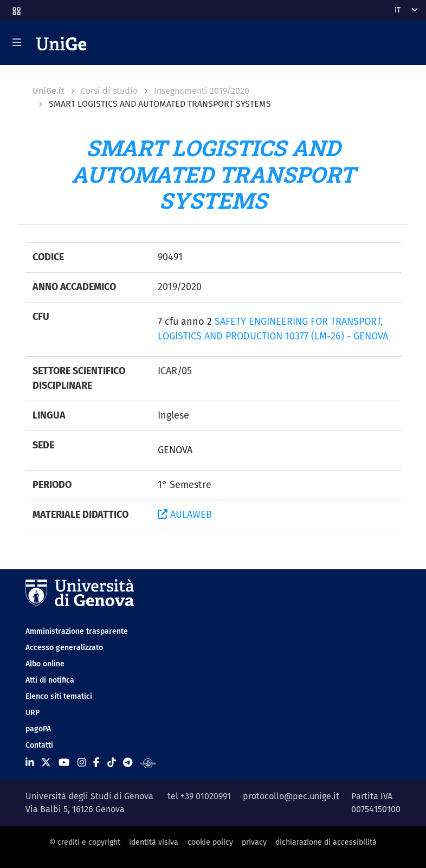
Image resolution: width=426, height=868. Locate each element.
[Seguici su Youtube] (64, 763)
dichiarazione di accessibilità (326, 842)
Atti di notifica (50, 680)
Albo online (45, 664)
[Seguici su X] (46, 763)
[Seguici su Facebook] (96, 763)
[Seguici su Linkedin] (30, 763)
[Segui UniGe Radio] (148, 763)
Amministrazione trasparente (77, 631)
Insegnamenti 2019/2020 (202, 91)
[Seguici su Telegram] (128, 763)
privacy (254, 842)
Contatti (39, 745)
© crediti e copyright (85, 842)
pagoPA (38, 729)
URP (33, 713)
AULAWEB (185, 515)
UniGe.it (49, 91)
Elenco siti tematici (59, 696)
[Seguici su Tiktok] (112, 763)
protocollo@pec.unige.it (291, 796)
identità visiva (154, 842)
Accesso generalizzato (64, 648)
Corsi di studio (109, 91)
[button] (16, 8)
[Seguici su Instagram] (82, 763)
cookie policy (210, 842)
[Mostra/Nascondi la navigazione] (17, 42)
